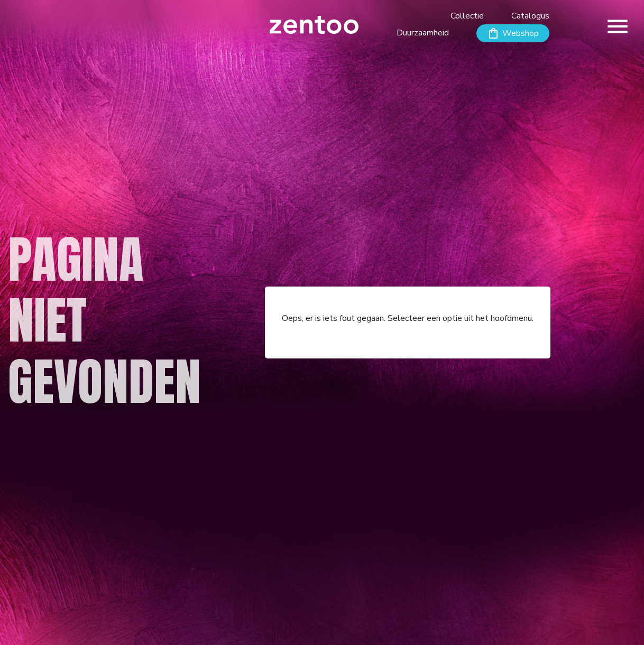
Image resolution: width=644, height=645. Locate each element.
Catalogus (530, 16)
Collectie (467, 16)
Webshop (521, 33)
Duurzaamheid (423, 33)
